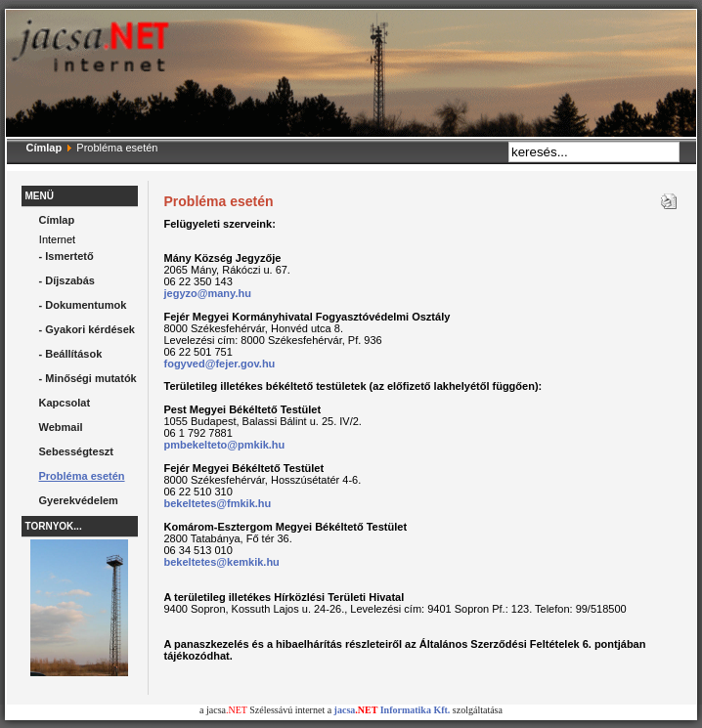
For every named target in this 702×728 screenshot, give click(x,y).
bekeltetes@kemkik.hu (222, 562)
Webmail (61, 427)
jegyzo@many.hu (208, 293)
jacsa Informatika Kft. (393, 710)
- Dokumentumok (83, 305)
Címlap (44, 148)
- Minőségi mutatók (88, 378)
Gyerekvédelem (79, 500)
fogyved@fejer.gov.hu (220, 364)
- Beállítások (71, 354)
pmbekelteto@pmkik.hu (225, 445)
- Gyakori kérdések (87, 329)
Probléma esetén (82, 476)
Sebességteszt (76, 451)
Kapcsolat (65, 403)
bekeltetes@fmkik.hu (218, 503)
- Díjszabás (67, 280)
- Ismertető (66, 256)
